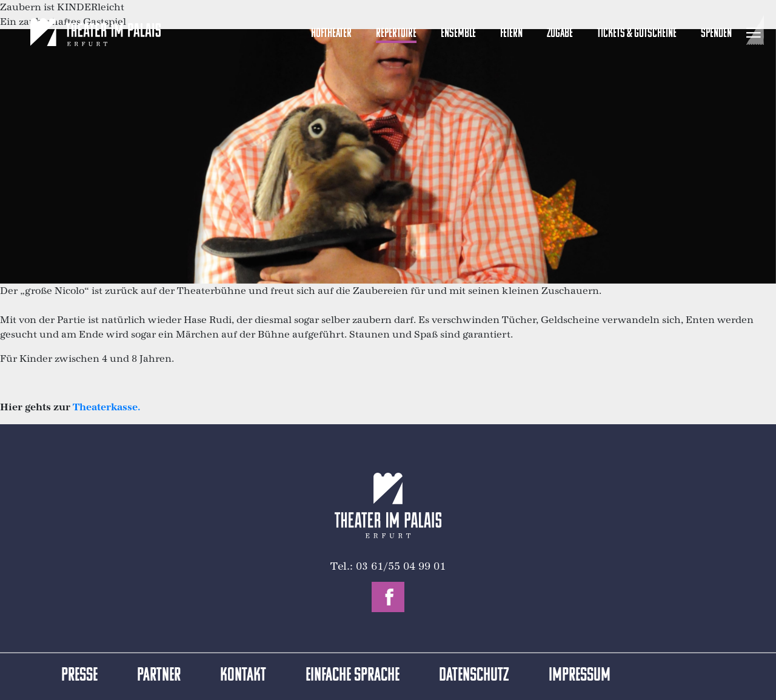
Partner (159, 676)
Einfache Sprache (353, 676)
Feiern (511, 34)
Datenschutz (474, 676)
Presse (79, 676)
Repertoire (396, 34)
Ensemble (458, 34)
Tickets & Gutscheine (637, 34)
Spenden (716, 34)
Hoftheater (331, 34)
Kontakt (243, 676)
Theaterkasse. (107, 407)
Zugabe (560, 34)
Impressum (580, 676)
